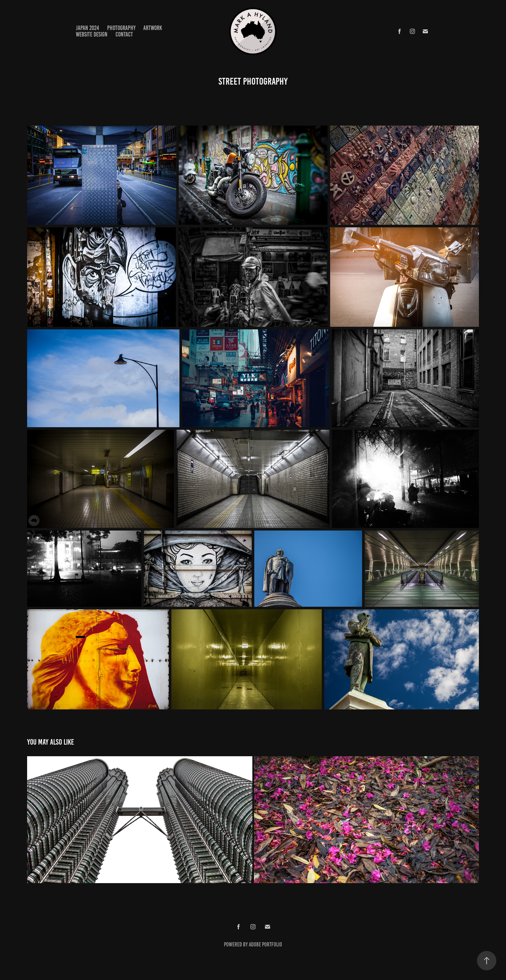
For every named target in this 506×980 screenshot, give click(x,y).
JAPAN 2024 (87, 28)
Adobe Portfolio (265, 944)
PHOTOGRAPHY (121, 28)
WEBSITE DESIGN (92, 34)
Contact (124, 34)
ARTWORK (153, 28)
